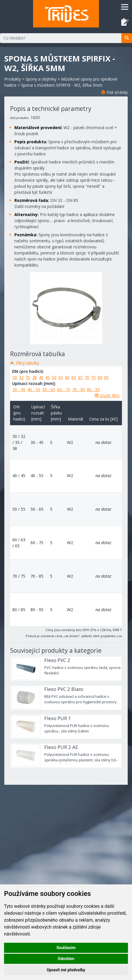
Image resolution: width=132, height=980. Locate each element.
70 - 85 (79, 389)
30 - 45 (19, 389)
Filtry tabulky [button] (27, 363)
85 (106, 377)
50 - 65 (49, 389)
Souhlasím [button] (66, 948)
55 (61, 377)
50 (54, 377)
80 (100, 377)
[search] (127, 38)
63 (74, 377)
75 (93, 377)
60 (67, 377)
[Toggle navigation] (125, 7)
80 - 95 (93, 389)
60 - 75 (64, 389)
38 (35, 377)
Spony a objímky (41, 79)
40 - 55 (34, 389)
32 (21, 377)
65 (80, 377)
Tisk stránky (114, 92)
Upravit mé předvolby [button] (66, 970)
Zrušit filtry (107, 396)
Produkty (13, 79)
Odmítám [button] (66, 959)
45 (47, 377)
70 (87, 377)
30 (15, 377)
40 (41, 377)
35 (28, 377)
